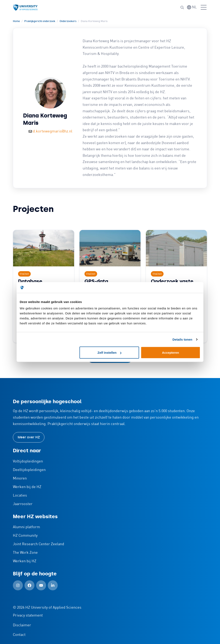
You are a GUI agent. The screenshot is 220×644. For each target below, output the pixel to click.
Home (16, 21)
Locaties (20, 496)
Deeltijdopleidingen (29, 470)
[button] (182, 7)
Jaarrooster (23, 504)
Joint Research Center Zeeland (38, 544)
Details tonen (182, 339)
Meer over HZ (29, 437)
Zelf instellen (110, 353)
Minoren (20, 478)
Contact (19, 635)
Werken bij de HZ (27, 487)
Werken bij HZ (25, 561)
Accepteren (171, 353)
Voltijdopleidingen (28, 461)
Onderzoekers (68, 21)
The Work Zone (25, 553)
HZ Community (25, 536)
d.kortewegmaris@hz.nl (53, 131)
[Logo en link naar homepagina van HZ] (25, 8)
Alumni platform (26, 527)
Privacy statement (28, 616)
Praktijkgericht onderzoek (40, 21)
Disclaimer (22, 625)
